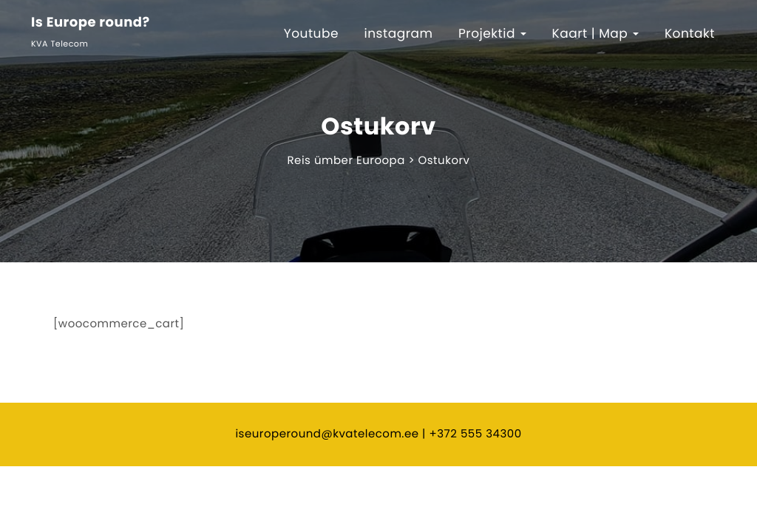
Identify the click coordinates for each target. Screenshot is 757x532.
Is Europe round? (91, 23)
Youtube (311, 33)
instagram (399, 33)
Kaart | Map (596, 33)
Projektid (492, 33)
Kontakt (690, 33)
